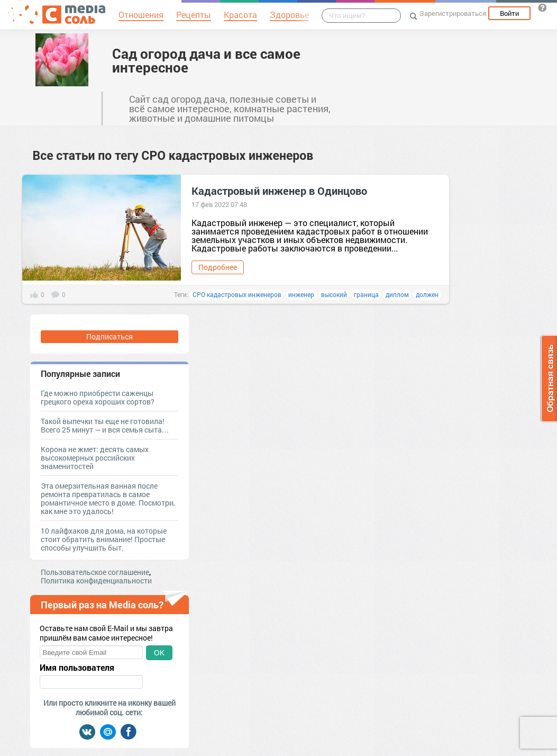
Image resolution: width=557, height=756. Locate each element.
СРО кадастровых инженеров (237, 294)
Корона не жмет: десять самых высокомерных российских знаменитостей (95, 458)
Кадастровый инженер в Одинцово (279, 191)
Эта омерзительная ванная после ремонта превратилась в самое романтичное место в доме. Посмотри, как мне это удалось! (108, 498)
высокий (334, 294)
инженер (301, 294)
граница (366, 294)
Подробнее (218, 267)
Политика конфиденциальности (96, 580)
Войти (509, 13)
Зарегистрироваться (453, 13)
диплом (397, 294)
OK (159, 653)
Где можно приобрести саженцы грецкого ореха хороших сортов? (98, 397)
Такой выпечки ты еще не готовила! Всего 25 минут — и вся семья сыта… (105, 425)
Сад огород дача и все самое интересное (206, 60)
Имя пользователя (77, 668)
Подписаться (109, 336)
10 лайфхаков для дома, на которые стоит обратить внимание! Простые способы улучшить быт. (104, 539)
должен (427, 294)
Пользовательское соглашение (95, 572)
